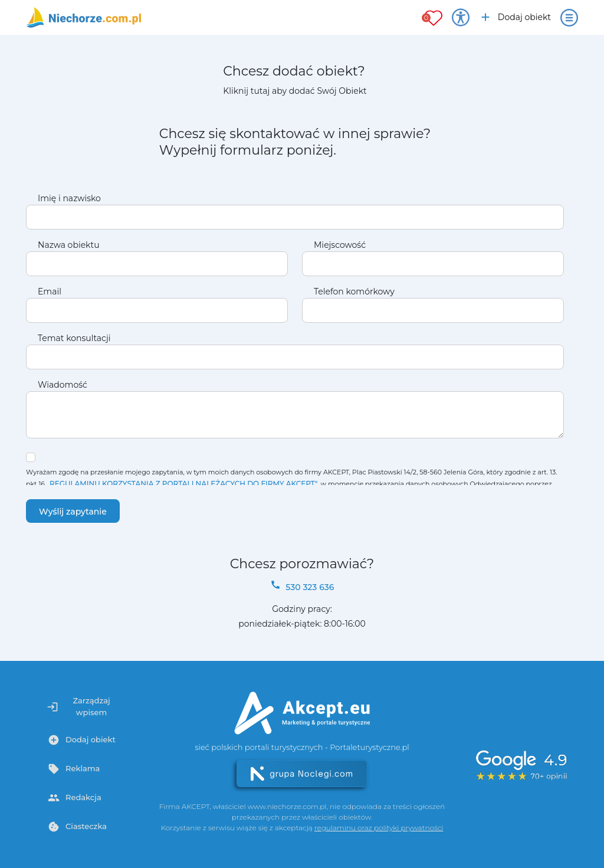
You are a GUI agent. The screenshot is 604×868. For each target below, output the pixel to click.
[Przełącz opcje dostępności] (461, 18)
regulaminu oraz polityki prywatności (379, 828)
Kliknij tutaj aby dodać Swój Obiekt (295, 91)
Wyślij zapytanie (73, 512)
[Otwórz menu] (569, 18)
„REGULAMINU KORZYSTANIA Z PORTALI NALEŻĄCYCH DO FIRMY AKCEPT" (182, 484)
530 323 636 (302, 586)
